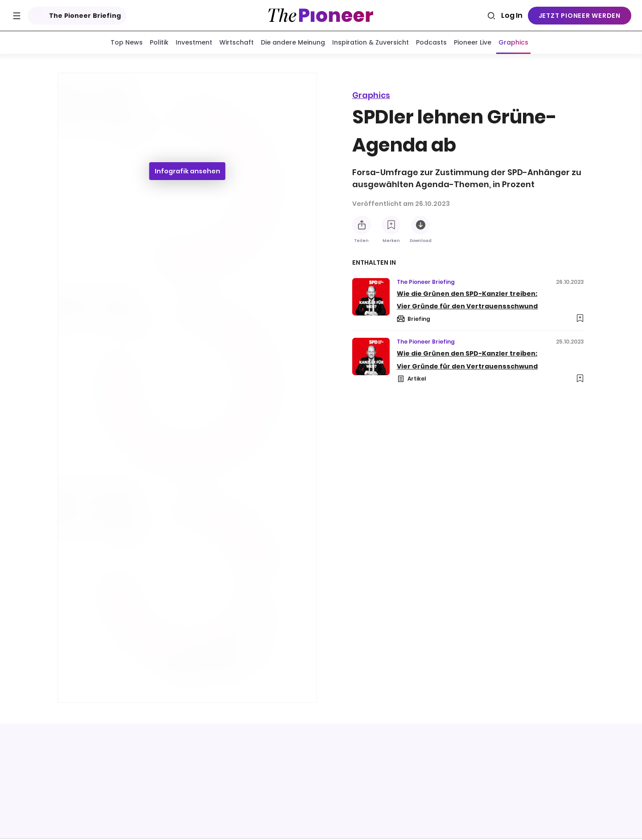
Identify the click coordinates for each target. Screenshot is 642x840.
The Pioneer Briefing (75, 16)
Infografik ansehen (187, 173)
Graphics (371, 95)
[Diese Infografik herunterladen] (420, 225)
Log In (512, 15)
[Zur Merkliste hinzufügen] (391, 225)
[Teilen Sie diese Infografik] (362, 225)
